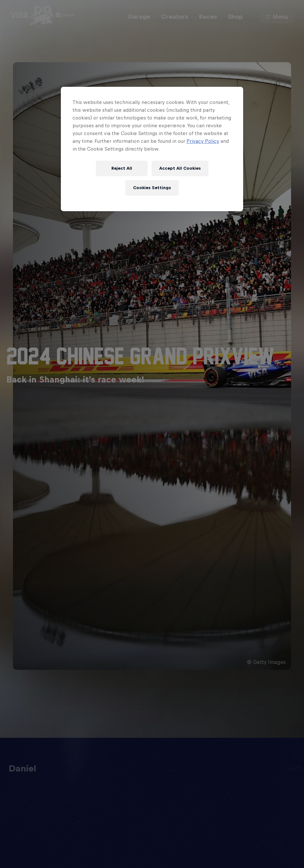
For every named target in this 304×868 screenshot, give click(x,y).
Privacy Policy (203, 141)
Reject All (122, 168)
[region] (152, 149)
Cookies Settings (152, 188)
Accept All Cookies (180, 168)
